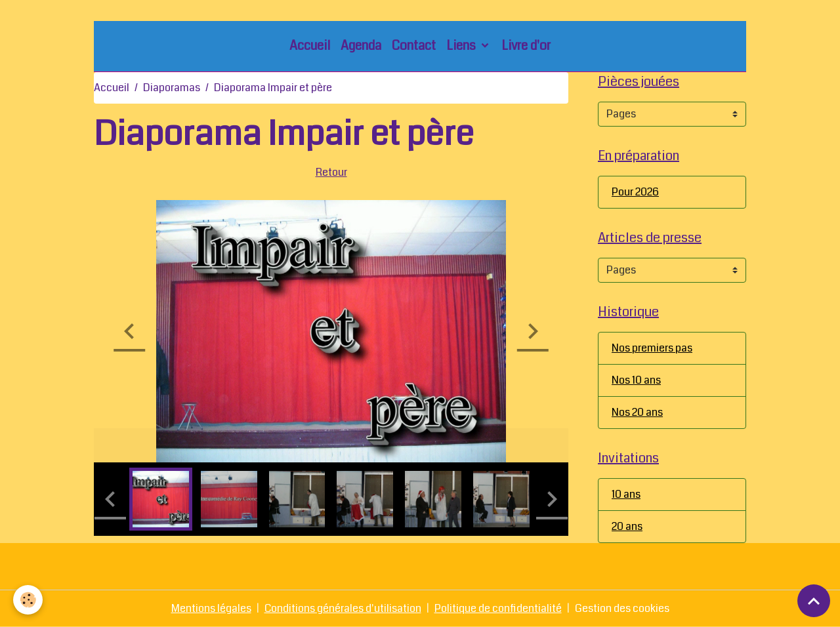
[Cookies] (28, 600)
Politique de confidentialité (498, 608)
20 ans (627, 526)
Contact (414, 46)
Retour (331, 172)
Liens (462, 46)
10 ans (626, 494)
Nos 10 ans (636, 380)
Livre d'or (526, 46)
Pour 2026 (635, 192)
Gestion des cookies (622, 608)
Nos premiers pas (652, 348)
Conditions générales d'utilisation (343, 608)
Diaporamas (172, 88)
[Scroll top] (814, 601)
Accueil (310, 46)
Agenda (361, 46)
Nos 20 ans (637, 412)
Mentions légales (211, 608)
